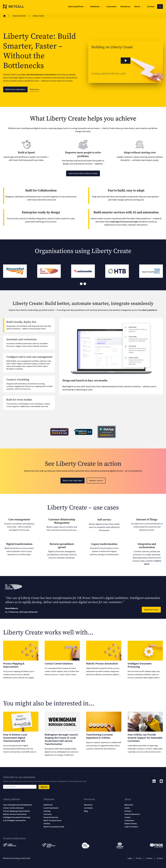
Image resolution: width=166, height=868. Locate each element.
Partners (128, 811)
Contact (160, 858)
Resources (88, 805)
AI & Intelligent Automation (14, 821)
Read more (34, 89)
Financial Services (51, 817)
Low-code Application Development (18, 805)
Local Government (51, 808)
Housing (47, 811)
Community (129, 821)
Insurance (48, 814)
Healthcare (48, 805)
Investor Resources (132, 814)
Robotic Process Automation (15, 814)
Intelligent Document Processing (17, 817)
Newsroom (129, 805)
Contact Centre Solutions (13, 808)
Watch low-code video (73, 481)
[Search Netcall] (160, 7)
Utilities (47, 824)
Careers (128, 817)
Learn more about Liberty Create (83, 173)
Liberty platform (19, 16)
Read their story (151, 610)
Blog (86, 811)
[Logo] (14, 7)
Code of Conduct (131, 827)
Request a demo (96, 481)
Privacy (139, 858)
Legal (130, 858)
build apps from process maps (124, 222)
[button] (126, 62)
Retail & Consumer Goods (54, 827)
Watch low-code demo (15, 89)
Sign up (44, 787)
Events (127, 808)
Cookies (149, 858)
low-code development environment (39, 75)
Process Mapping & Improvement (17, 811)
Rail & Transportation (52, 821)
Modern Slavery (131, 824)
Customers (88, 808)
